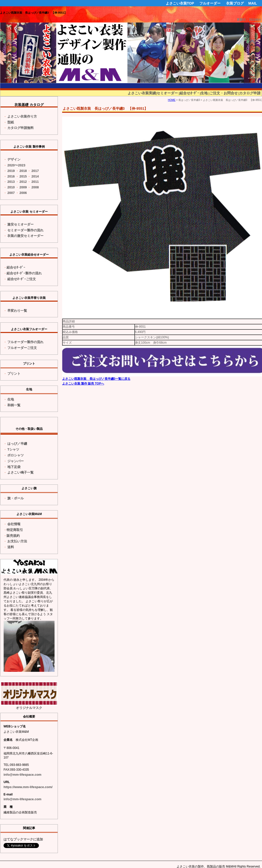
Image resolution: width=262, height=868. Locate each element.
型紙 (11, 122)
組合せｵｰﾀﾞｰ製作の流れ (24, 273)
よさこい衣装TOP (180, 3)
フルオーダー (210, 3)
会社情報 (14, 524)
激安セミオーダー (20, 224)
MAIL (253, 3)
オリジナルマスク (29, 696)
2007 (11, 193)
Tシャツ (13, 449)
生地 (204, 93)
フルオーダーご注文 (22, 348)
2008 (35, 187)
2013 (11, 182)
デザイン (14, 159)
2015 (23, 176)
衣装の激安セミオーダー (25, 236)
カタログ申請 (250, 93)
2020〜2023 (16, 165)
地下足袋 (14, 467)
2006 (23, 193)
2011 (35, 182)
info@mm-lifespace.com (22, 775)
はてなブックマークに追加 (23, 839)
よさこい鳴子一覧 (20, 472)
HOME (172, 100)
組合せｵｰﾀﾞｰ (189, 93)
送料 (11, 547)
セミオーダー (167, 93)
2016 (11, 176)
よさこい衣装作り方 (22, 116)
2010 (11, 187)
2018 (23, 171)
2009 (23, 187)
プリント (14, 374)
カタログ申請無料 (20, 128)
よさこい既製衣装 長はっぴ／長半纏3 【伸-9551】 (33, 13)
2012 (23, 182)
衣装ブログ (235, 3)
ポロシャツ (16, 455)
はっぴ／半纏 (17, 444)
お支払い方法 (17, 541)
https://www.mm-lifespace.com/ (28, 787)
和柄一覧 (14, 405)
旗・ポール (16, 498)
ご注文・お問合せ (224, 93)
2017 (35, 171)
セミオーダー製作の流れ (25, 230)
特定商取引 (15, 530)
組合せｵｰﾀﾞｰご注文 (22, 279)
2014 (35, 176)
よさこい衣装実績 (142, 93)
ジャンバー (16, 461)
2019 (11, 171)
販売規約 (13, 536)
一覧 (17, 311)
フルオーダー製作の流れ (25, 342)
